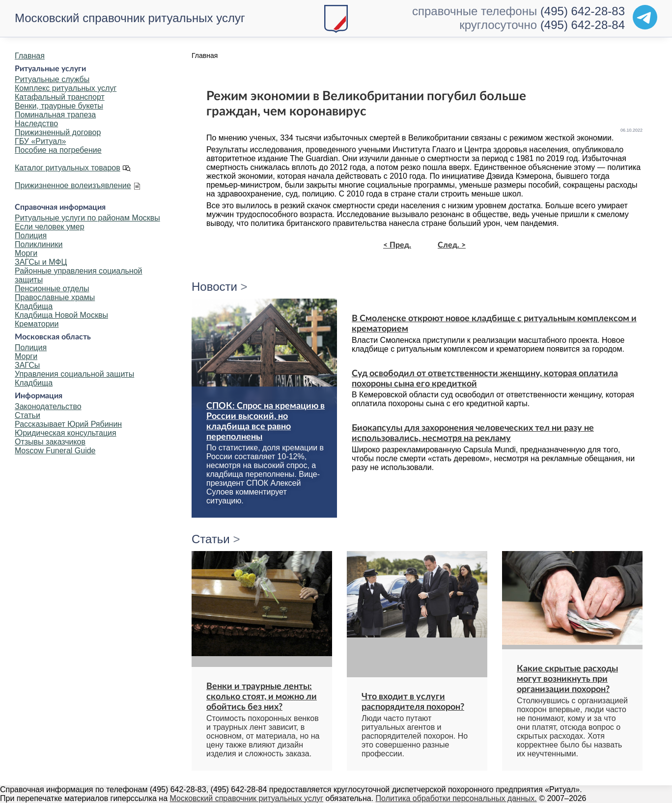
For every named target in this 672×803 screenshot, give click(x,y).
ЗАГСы (27, 365)
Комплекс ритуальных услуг (66, 88)
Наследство (36, 124)
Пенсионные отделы (52, 289)
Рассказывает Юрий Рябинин (68, 424)
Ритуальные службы (52, 79)
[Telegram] (645, 17)
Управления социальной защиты (74, 374)
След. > (452, 245)
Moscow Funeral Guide (55, 451)
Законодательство (48, 406)
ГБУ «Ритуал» (40, 141)
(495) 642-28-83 (583, 11)
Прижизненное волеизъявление (73, 185)
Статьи (28, 415)
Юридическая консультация (66, 433)
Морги (26, 253)
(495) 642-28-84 (583, 25)
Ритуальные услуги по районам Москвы (87, 218)
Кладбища (34, 306)
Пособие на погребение (58, 150)
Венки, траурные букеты (59, 106)
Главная (30, 56)
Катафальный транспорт (60, 97)
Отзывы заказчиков (50, 442)
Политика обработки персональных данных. (456, 798)
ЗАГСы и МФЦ (41, 262)
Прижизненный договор (58, 132)
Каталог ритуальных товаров (68, 168)
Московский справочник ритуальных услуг (130, 18)
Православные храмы (55, 297)
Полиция (31, 235)
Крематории (37, 324)
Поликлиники (39, 244)
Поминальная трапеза (55, 115)
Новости (214, 287)
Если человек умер (50, 227)
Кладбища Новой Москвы (61, 315)
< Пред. (397, 245)
